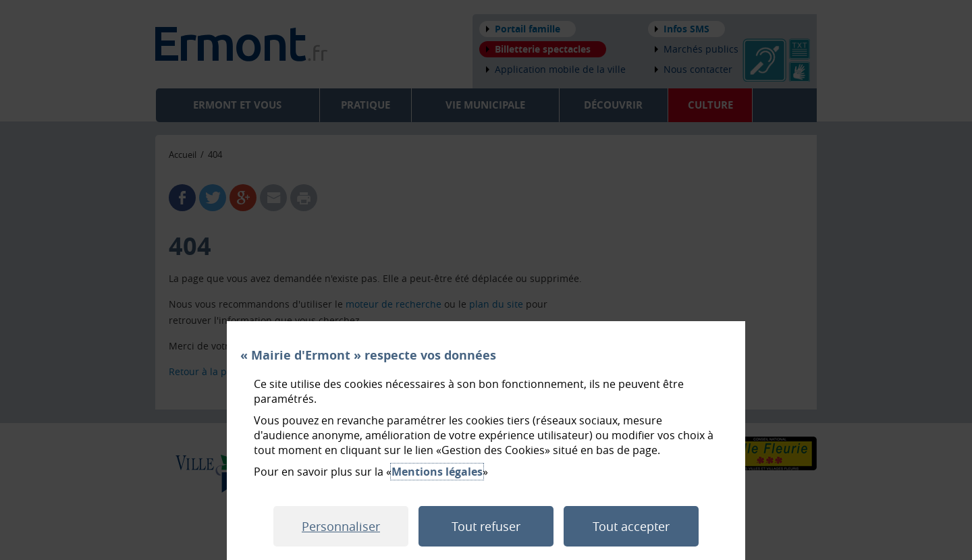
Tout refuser (486, 526)
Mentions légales (437, 472)
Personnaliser (341, 526)
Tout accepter (631, 526)
